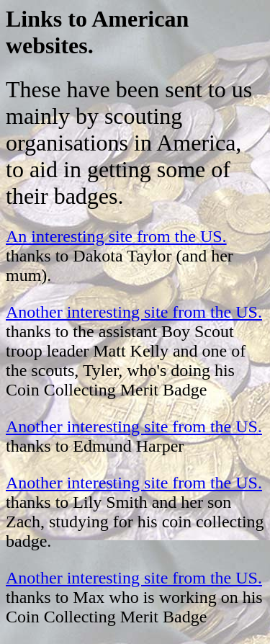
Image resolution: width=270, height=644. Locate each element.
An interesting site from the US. (116, 236)
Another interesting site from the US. (134, 312)
